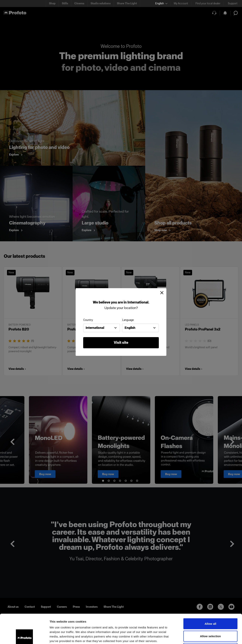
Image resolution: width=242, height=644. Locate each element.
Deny (210, 619)
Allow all (210, 594)
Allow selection (211, 607)
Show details (198, 637)
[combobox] (102, 328)
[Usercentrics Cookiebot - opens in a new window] (24, 637)
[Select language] (161, 3)
